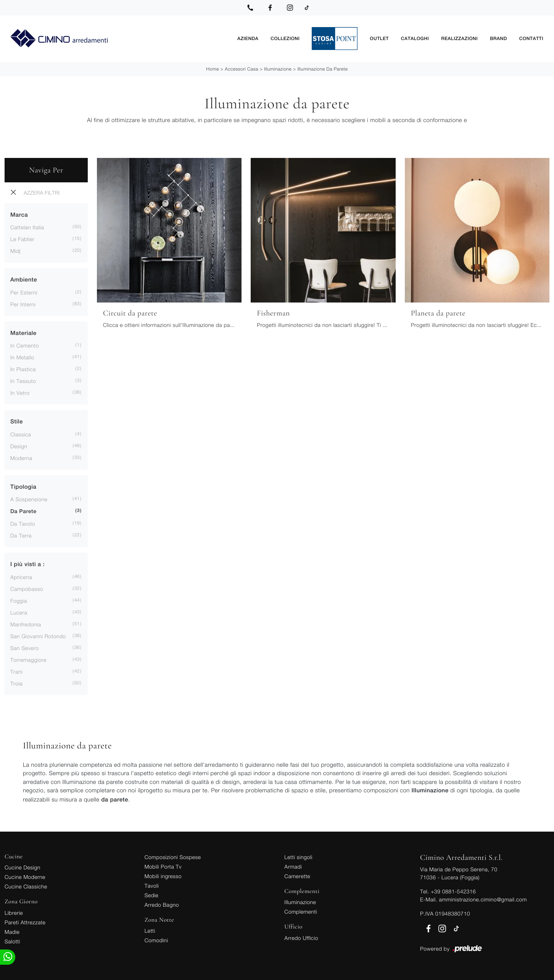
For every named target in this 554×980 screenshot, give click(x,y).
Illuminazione (278, 68)
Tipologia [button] (23, 486)
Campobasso (27, 588)
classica (21, 434)
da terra (21, 535)
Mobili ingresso (163, 875)
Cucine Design (23, 867)
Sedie (151, 894)
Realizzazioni (459, 38)
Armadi (293, 866)
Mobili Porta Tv (163, 866)
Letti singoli (298, 856)
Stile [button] (17, 421)
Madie (12, 931)
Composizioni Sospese (173, 856)
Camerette (297, 875)
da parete (23, 511)
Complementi (301, 911)
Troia (16, 683)
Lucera (19, 612)
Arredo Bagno (162, 904)
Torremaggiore (28, 659)
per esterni (24, 292)
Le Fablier (22, 239)
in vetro (20, 392)
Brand (498, 38)
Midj (15, 250)
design (19, 445)
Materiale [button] (23, 332)
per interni (23, 303)
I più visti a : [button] (27, 564)
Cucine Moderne (25, 876)
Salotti (12, 941)
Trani (16, 671)
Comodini (156, 939)
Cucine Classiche (26, 886)
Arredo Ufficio (301, 937)
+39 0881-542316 (453, 891)
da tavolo (23, 523)
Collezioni (285, 38)
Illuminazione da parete (323, 68)
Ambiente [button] (24, 279)
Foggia (19, 600)
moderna (21, 457)
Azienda (248, 38)
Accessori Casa (241, 68)
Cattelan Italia (27, 227)
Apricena (21, 576)
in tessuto (23, 381)
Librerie (14, 912)
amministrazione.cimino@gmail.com (483, 899)
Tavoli (152, 885)
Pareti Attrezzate (25, 921)
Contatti (531, 38)
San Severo (25, 647)
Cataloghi (415, 38)
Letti (150, 930)
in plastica (23, 369)
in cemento (25, 345)
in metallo (22, 357)
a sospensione (29, 499)
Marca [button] (19, 214)
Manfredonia (26, 624)
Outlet (379, 38)
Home (213, 68)
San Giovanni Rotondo (38, 635)
